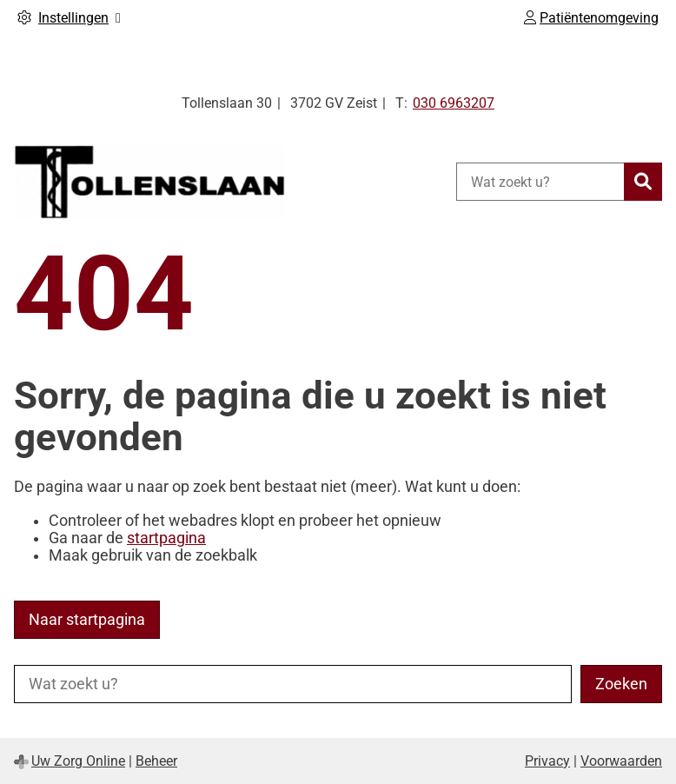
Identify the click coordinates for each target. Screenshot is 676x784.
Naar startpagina (87, 620)
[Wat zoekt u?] (540, 182)
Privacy (547, 761)
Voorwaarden (621, 761)
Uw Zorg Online (78, 761)
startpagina (166, 538)
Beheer (156, 761)
